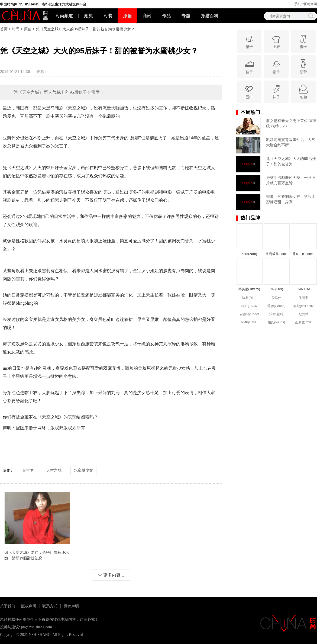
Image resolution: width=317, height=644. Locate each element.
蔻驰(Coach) (276, 306)
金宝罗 (28, 470)
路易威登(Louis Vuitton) (276, 254)
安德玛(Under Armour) (249, 315)
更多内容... (111, 575)
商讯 (147, 16)
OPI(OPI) (276, 289)
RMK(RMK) (249, 322)
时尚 (16, 29)
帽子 (276, 66)
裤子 (303, 41)
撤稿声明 (71, 606)
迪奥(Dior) (249, 298)
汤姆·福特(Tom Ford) (276, 315)
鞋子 (249, 66)
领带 (303, 66)
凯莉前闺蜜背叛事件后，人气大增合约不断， (291, 142)
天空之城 (54, 470)
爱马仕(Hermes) (276, 298)
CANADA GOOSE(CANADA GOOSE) (303, 290)
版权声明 (29, 606)
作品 (166, 16)
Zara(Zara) (249, 254)
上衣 (276, 41)
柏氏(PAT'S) (276, 322)
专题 (186, 16)
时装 (108, 16)
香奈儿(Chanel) (303, 254)
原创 (127, 16)
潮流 (88, 16)
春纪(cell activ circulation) (303, 306)
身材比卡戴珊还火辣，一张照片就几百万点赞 (291, 180)
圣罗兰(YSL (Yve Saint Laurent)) (304, 323)
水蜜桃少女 (83, 470)
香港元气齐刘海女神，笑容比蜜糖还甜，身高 (291, 199)
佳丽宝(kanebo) (303, 298)
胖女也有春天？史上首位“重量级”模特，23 (291, 123)
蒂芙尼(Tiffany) (249, 289)
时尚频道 (64, 16)
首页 (4, 29)
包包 (303, 91)
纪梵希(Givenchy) (303, 315)
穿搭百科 (210, 16)
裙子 (249, 41)
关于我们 (8, 606)
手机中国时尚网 (306, 4)
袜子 (276, 91)
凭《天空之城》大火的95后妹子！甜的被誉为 (291, 161)
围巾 (249, 91)
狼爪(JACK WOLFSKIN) (249, 306)
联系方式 (50, 606)
